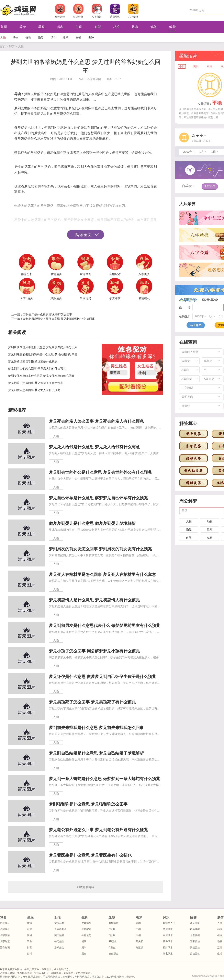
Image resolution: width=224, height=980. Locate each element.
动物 (15, 38)
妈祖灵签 (195, 948)
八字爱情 (5, 935)
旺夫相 (139, 941)
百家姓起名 (60, 929)
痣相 (138, 923)
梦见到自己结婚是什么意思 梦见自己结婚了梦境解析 (96, 753)
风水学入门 (169, 923)
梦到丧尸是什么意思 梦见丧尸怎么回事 (47, 314)
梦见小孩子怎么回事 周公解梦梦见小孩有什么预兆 (94, 651)
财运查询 (86, 274)
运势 (30, 929)
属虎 (84, 954)
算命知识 (5, 948)
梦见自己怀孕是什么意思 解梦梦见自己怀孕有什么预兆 (98, 498)
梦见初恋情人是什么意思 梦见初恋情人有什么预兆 (94, 600)
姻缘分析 (27, 274)
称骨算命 (210, 300)
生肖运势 (86, 935)
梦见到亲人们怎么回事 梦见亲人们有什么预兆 (37, 369)
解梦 (172, 27)
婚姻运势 (56, 298)
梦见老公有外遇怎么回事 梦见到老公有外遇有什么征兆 (98, 830)
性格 (30, 935)
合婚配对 (115, 274)
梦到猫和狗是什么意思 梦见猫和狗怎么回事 (88, 804)
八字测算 (144, 274)
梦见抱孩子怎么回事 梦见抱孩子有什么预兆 (36, 383)
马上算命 (196, 325)
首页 (3, 46)
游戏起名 (59, 948)
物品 (41, 38)
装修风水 (168, 929)
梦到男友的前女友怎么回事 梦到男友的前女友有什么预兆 (100, 549)
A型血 (112, 929)
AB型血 (113, 941)
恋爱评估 (115, 298)
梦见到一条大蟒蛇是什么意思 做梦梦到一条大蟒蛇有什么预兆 (104, 779)
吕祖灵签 (195, 954)
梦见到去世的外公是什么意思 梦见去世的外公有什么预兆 (100, 472)
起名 (60, 27)
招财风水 (168, 948)
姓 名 (185, 307)
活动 (53, 38)
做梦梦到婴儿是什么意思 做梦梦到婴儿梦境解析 (92, 523)
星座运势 (86, 298)
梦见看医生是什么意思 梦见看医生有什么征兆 (90, 855)
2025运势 (27, 298)
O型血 (112, 948)
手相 (138, 929)
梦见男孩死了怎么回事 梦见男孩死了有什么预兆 (92, 702)
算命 (23, 27)
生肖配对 (86, 929)
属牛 (84, 948)
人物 (3, 38)
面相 (138, 935)
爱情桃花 (144, 298)
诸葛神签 (195, 929)
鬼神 (91, 38)
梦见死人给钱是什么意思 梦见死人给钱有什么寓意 (94, 447)
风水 (135, 27)
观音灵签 (195, 923)
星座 (41, 27)
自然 (78, 38)
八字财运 (5, 941)
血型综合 (113, 923)
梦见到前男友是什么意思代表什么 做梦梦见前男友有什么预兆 (104, 625)
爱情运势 (56, 274)
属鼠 (84, 941)
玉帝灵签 (195, 941)
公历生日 (185, 316)
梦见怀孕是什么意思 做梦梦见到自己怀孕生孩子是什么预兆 (102, 677)
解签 (154, 27)
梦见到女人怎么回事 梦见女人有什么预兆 (34, 390)
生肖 (79, 27)
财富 (30, 948)
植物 (28, 38)
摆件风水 (168, 941)
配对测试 (210, 186)
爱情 (30, 923)
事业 (30, 941)
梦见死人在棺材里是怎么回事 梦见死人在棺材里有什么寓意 (102, 574)
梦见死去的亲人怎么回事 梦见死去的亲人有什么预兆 (96, 421)
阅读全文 (83, 235)
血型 (98, 27)
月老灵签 (195, 935)
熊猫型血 (113, 954)
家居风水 (168, 935)
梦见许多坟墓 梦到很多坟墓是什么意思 (33, 361)
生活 (66, 38)
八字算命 (188, 300)
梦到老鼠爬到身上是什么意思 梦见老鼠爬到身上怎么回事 (59, 319)
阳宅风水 (168, 954)
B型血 (112, 935)
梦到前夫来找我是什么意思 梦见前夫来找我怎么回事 (96, 728)
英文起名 (59, 935)
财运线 (139, 948)
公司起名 (59, 941)
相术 (116, 27)
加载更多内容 (86, 887)
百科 (30, 954)
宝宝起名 (59, 923)
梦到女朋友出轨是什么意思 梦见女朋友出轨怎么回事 (41, 376)
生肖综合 (86, 923)
